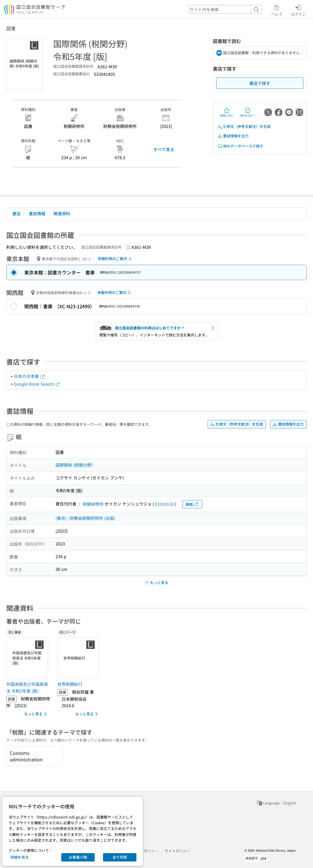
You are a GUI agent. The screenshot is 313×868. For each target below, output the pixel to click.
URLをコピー (248, 112)
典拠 (192, 504)
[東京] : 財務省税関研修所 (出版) (85, 518)
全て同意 (120, 857)
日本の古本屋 (29, 376)
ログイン (298, 10)
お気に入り (227, 112)
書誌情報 (37, 213)
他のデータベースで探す (240, 146)
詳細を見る (20, 857)
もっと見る (36, 714)
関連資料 (62, 213)
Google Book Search (37, 384)
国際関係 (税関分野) (74, 465)
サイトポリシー (177, 851)
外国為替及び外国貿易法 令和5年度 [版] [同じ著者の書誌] (27, 687)
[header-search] (225, 9)
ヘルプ (276, 10)
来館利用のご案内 (115, 259)
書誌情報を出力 (233, 136)
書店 (16, 213)
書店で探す (260, 83)
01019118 (164, 504)
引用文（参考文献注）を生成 (244, 127)
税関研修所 (93, 504)
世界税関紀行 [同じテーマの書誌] (70, 684)
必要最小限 (78, 857)
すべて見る (164, 149)
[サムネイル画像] (28, 658)
